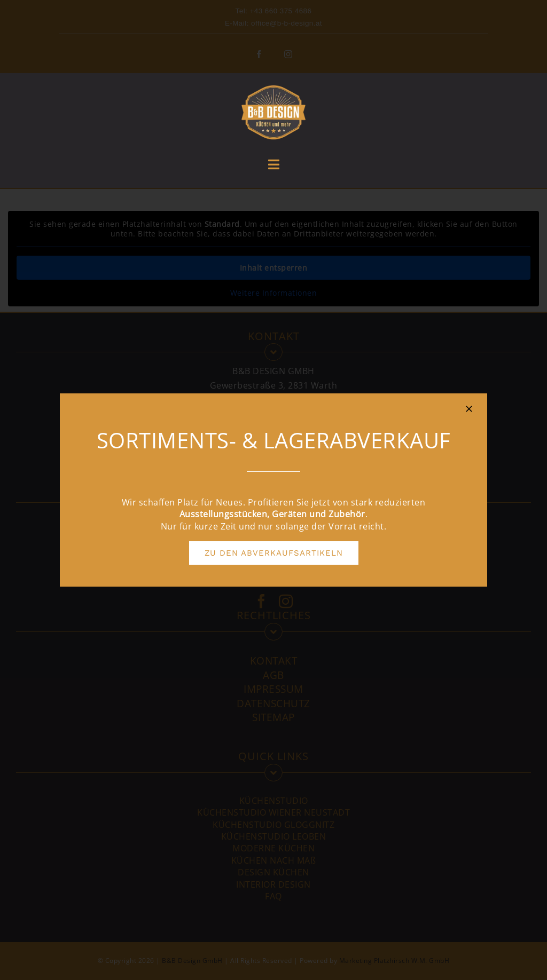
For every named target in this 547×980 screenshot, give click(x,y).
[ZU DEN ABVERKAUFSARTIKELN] (274, 553)
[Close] (469, 409)
